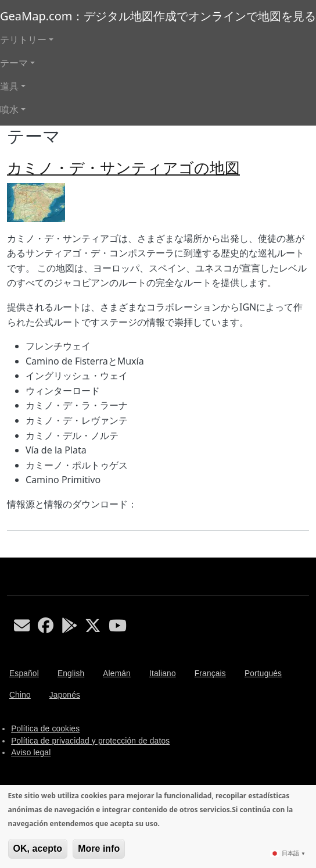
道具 (9, 86)
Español (24, 674)
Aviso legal (31, 753)
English (71, 674)
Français (210, 674)
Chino (20, 695)
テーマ (14, 63)
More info (99, 849)
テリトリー (23, 40)
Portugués (263, 674)
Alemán (117, 674)
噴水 (9, 109)
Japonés (65, 695)
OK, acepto (38, 849)
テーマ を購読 (12, 553)
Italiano (163, 674)
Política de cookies (45, 729)
